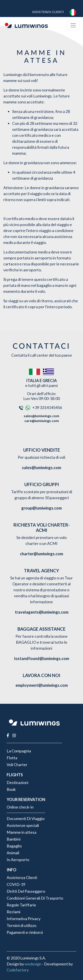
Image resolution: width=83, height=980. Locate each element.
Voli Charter (17, 765)
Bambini (14, 839)
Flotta (12, 758)
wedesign (33, 964)
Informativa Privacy (24, 919)
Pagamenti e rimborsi (25, 932)
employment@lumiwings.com (42, 685)
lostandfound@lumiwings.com (42, 658)
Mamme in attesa (21, 832)
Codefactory (18, 970)
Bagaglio (14, 846)
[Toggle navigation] (73, 25)
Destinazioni (17, 782)
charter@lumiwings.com (41, 554)
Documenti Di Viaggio (26, 818)
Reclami (14, 912)
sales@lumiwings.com (41, 416)
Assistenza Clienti (48, 12)
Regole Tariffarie (21, 905)
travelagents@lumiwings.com (42, 612)
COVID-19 (16, 884)
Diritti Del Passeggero (26, 891)
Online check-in (20, 807)
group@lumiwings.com (41, 508)
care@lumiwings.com (42, 421)
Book (11, 789)
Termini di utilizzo (21, 925)
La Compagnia (19, 751)
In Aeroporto (18, 860)
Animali (13, 853)
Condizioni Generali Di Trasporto (35, 898)
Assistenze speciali (23, 825)
